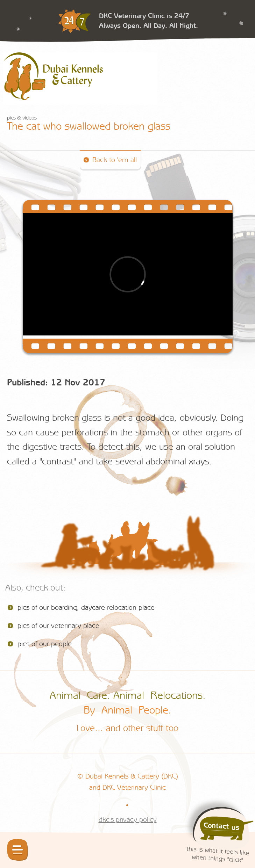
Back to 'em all (115, 160)
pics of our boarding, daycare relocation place (86, 608)
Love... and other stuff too (127, 728)
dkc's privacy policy (128, 820)
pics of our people (45, 644)
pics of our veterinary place (58, 626)
